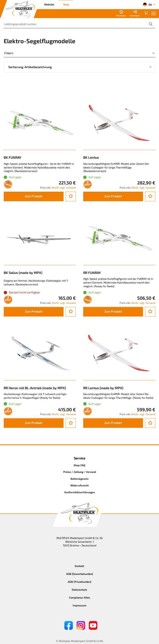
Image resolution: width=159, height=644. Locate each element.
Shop (66, 4)
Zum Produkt (34, 196)
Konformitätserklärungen (80, 492)
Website (49, 4)
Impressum (79, 605)
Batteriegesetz (80, 479)
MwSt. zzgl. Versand (64, 188)
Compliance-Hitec (80, 597)
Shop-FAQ (79, 465)
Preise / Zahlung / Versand (80, 472)
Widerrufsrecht (79, 485)
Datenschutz (79, 590)
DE (147, 5)
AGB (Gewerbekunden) (80, 574)
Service (80, 458)
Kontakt (79, 566)
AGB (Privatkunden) (80, 582)
